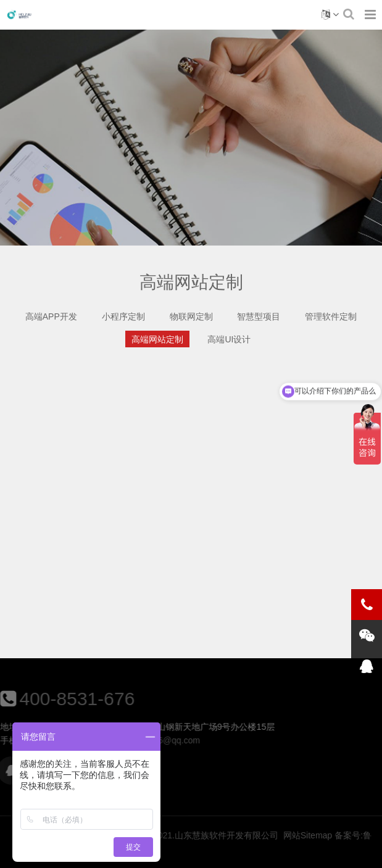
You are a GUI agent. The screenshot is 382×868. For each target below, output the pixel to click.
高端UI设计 (229, 339)
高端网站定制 (157, 339)
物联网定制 (191, 316)
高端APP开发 (51, 316)
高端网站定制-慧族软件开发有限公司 (19, 15)
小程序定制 (123, 316)
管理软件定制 (331, 316)
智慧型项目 (259, 316)
